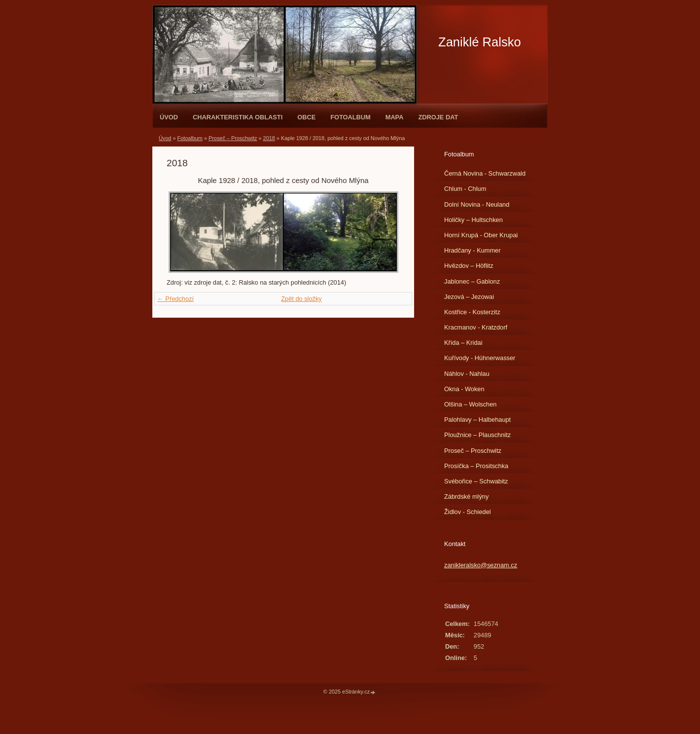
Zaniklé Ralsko (480, 42)
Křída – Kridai (463, 343)
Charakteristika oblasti (238, 117)
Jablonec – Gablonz (472, 281)
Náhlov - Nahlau (467, 374)
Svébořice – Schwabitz (476, 481)
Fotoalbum (350, 117)
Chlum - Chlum (465, 189)
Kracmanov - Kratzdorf (476, 327)
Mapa (395, 117)
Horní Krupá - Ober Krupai (481, 235)
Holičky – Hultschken (473, 220)
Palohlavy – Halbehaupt (477, 420)
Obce (306, 117)
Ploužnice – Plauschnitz (477, 435)
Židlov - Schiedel (468, 512)
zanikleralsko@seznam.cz (481, 565)
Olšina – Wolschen (470, 404)
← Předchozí (175, 299)
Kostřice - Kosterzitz (472, 312)
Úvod (169, 117)
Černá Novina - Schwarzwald (485, 173)
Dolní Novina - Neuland (477, 204)
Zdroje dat (438, 117)
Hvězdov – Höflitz (469, 266)
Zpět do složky (301, 299)
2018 (269, 138)
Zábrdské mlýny (466, 496)
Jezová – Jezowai (469, 297)
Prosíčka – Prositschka (476, 466)
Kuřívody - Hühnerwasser (480, 358)
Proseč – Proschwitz (233, 138)
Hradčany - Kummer (472, 250)
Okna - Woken (464, 389)
